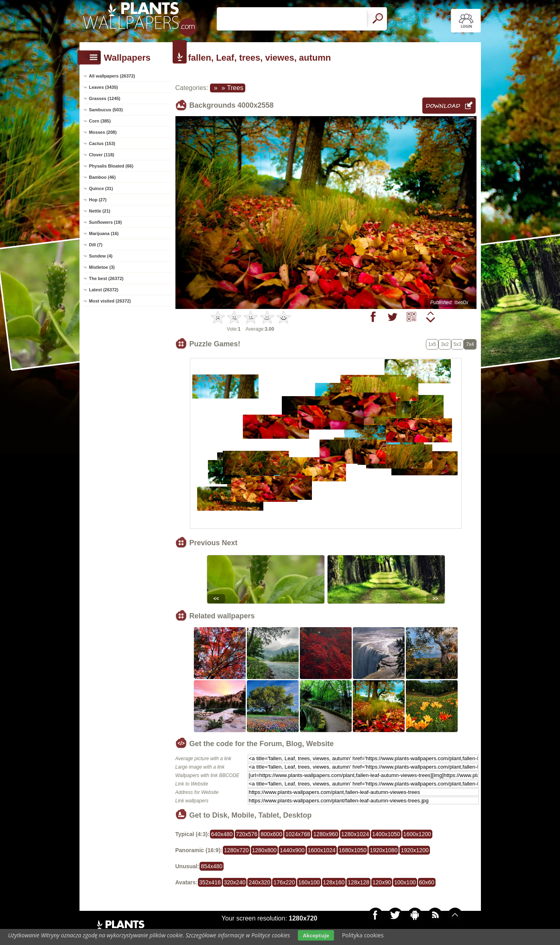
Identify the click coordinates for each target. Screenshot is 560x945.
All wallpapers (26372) (112, 76)
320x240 (235, 882)
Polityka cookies (363, 935)
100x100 (405, 882)
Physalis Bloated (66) (111, 166)
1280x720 (236, 850)
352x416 (210, 882)
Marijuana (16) (104, 233)
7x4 (470, 344)
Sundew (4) (101, 256)
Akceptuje (316, 935)
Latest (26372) (104, 290)
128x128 (358, 882)
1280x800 (265, 850)
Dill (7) (96, 245)
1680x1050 (353, 850)
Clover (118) (102, 155)
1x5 (432, 344)
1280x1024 (355, 834)
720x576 (247, 834)
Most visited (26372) (110, 301)
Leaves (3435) (104, 87)
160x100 (309, 882)
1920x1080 (384, 850)
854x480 (212, 866)
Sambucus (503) (106, 110)
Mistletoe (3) (102, 267)
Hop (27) (98, 200)
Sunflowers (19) (106, 222)
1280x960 (326, 834)
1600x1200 (417, 834)
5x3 (457, 344)
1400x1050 (386, 834)
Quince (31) (101, 188)
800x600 (271, 834)
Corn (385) (100, 121)
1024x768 (298, 834)
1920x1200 (414, 850)
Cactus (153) (102, 143)
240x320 (259, 882)
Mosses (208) (103, 132)
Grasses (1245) (105, 98)
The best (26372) (106, 278)
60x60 (427, 882)
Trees (235, 88)
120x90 (382, 882)
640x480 (222, 834)
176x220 (284, 882)
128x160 (334, 882)
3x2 (445, 344)
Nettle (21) (100, 211)
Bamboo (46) (103, 177)
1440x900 (292, 850)
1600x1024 (322, 850)
